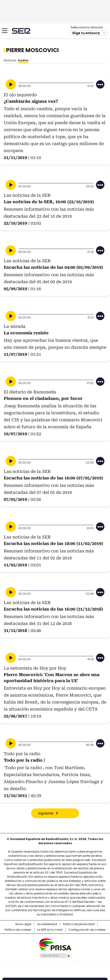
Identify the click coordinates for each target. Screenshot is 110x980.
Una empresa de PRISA (55, 944)
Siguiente (46, 814)
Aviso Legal (23, 924)
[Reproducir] (11, 84)
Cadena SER (21, 31)
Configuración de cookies (87, 930)
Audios (23, 60)
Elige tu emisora (86, 33)
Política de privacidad (79, 924)
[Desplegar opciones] (100, 84)
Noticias (10, 60)
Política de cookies (18, 930)
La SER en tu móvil (50, 930)
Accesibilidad (47, 924)
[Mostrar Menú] (5, 31)
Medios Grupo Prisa (55, 956)
